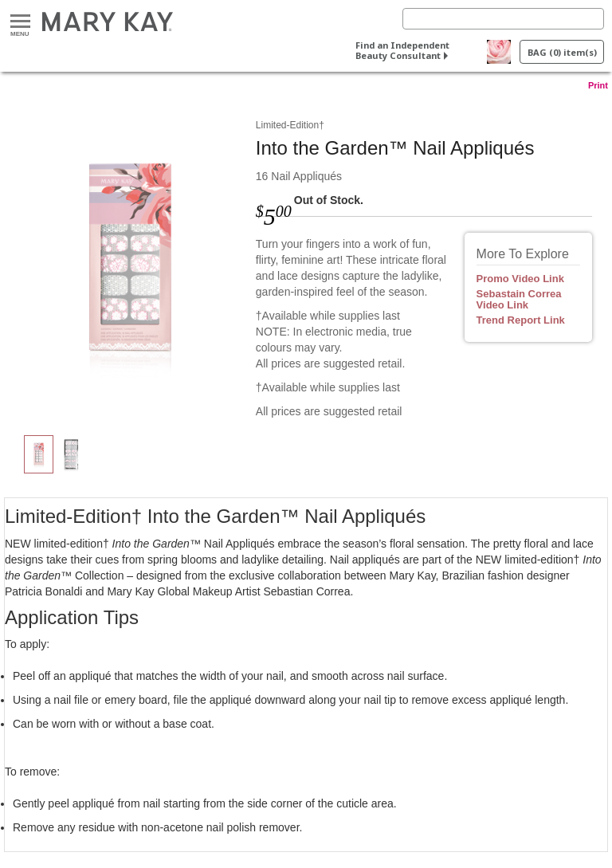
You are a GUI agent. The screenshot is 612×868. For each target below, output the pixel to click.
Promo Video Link (520, 279)
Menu (20, 22)
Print (598, 85)
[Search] (503, 19)
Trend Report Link (521, 320)
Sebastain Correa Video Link (519, 300)
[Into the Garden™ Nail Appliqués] (130, 260)
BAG (562, 52)
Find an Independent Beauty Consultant (402, 50)
